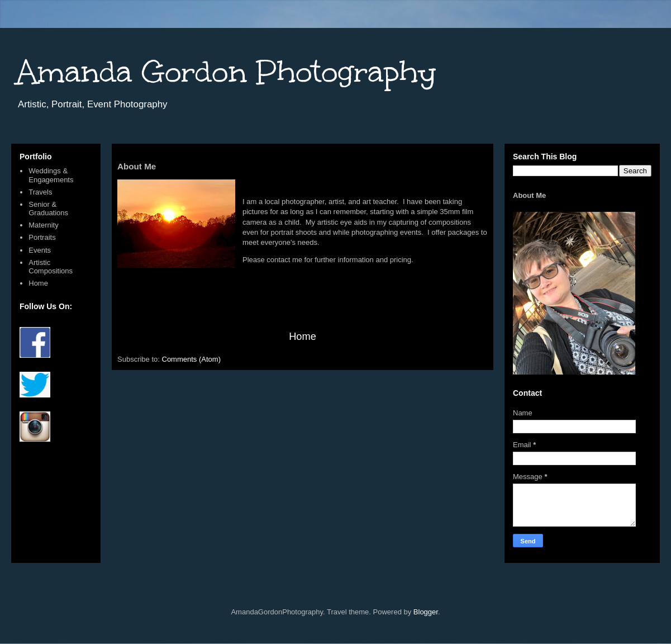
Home (303, 337)
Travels (40, 192)
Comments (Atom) (191, 359)
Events (40, 250)
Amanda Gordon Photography (226, 72)
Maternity (43, 225)
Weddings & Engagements (51, 175)
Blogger (426, 612)
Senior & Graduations (48, 209)
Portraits (42, 237)
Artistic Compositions (51, 267)
